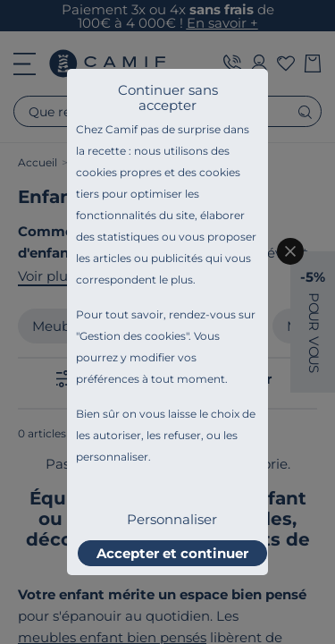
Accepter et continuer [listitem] (172, 553)
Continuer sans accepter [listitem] (168, 97)
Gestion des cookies (133, 336)
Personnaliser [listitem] (172, 519)
